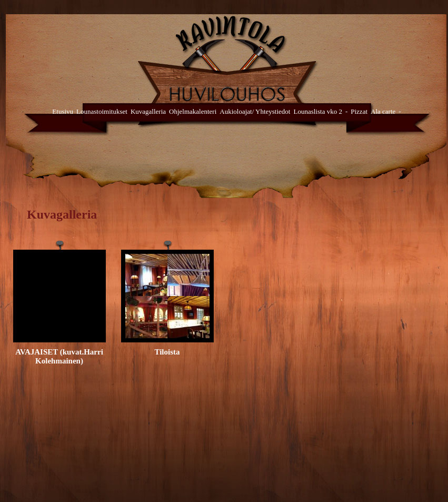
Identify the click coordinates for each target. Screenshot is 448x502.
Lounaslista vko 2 (317, 111)
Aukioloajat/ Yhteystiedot (255, 111)
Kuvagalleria (148, 111)
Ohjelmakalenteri (193, 111)
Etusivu (63, 111)
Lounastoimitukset (102, 111)
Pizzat (359, 111)
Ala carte (383, 111)
